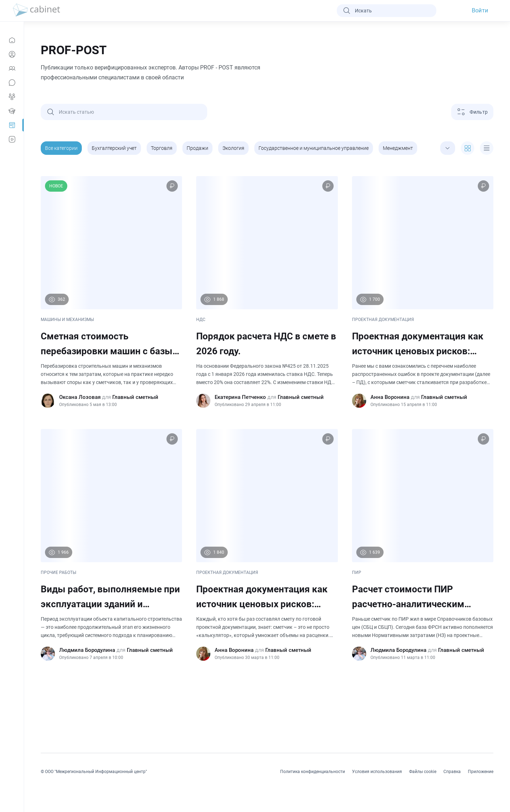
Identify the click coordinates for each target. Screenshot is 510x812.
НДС (201, 320)
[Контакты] (12, 68)
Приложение (481, 772)
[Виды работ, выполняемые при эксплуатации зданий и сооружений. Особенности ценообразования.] (111, 545)
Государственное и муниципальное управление (314, 148)
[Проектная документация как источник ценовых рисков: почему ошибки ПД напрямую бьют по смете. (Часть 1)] (267, 545)
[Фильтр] (472, 112)
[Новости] (12, 40)
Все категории (61, 148)
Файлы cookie (423, 772)
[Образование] (12, 111)
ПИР (357, 573)
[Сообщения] (12, 83)
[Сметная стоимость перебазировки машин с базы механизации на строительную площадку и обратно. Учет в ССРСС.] (111, 292)
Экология (233, 148)
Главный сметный (135, 397)
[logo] (36, 11)
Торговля (162, 148)
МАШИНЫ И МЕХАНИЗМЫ (67, 320)
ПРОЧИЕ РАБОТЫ (58, 573)
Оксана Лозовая (80, 397)
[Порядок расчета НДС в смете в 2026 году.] (267, 292)
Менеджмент (398, 148)
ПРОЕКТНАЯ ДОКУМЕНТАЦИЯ (383, 320)
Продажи (197, 148)
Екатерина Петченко (240, 397)
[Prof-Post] (12, 125)
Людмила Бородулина (87, 650)
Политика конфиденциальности (313, 772)
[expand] (448, 148)
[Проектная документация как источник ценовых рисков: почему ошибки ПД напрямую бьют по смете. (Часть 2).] (423, 292)
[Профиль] (12, 54)
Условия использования (377, 772)
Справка (452, 772)
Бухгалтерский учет (114, 148)
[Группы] (12, 97)
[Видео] (12, 139)
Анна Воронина (390, 397)
